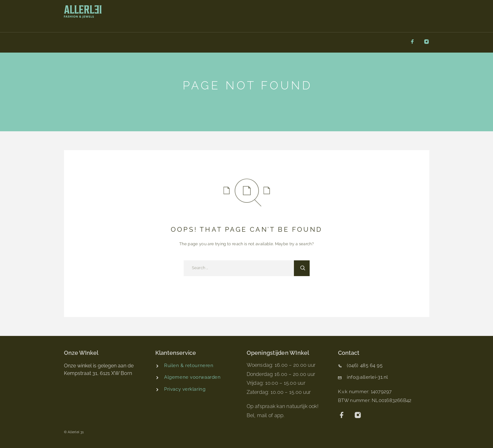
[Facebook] (412, 42)
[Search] (302, 268)
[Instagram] (427, 42)
